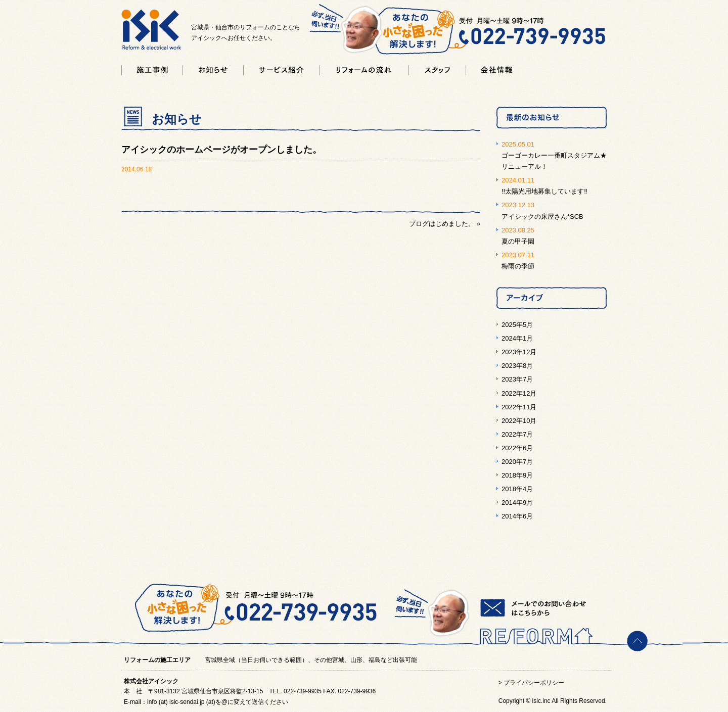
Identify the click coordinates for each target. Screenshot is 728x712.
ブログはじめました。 (442, 224)
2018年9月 (517, 475)
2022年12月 (519, 393)
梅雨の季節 (518, 266)
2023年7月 (517, 379)
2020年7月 (517, 462)
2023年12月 (519, 352)
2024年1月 (517, 338)
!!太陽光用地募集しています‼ (544, 191)
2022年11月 (519, 407)
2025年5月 (517, 325)
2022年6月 (517, 448)
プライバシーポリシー (534, 683)
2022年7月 (517, 434)
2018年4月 (517, 489)
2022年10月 (519, 421)
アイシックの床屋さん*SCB (542, 217)
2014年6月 (517, 516)
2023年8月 (517, 366)
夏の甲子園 (518, 241)
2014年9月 (517, 503)
